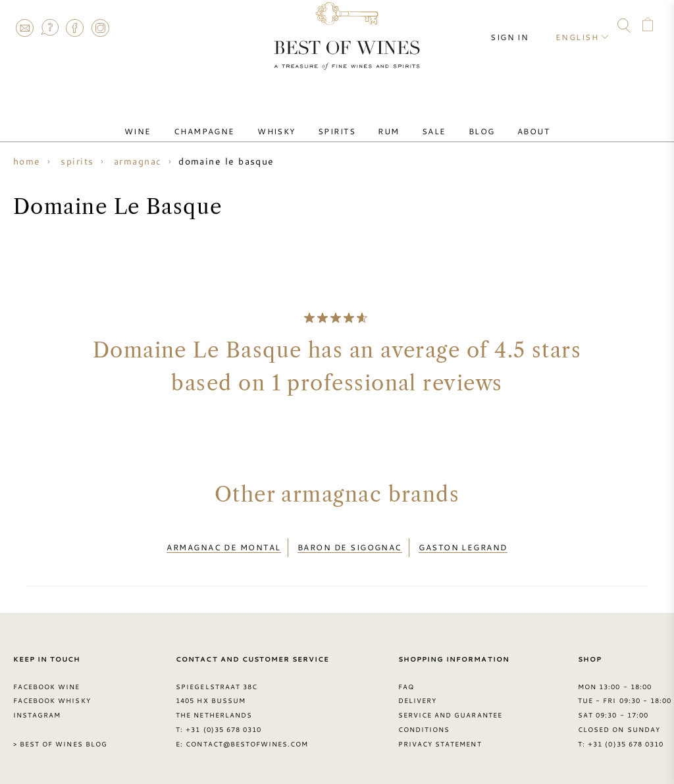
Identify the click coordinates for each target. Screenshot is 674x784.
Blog (458, 120)
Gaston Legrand (463, 544)
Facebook (75, 28)
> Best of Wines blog (60, 737)
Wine (170, 120)
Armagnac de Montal (223, 544)
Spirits (341, 120)
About (501, 120)
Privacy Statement (440, 737)
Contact (24, 28)
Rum (384, 120)
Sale (420, 120)
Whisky (290, 120)
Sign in (520, 26)
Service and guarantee (450, 708)
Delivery (417, 693)
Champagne (227, 120)
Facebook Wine (47, 679)
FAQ (49, 28)
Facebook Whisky (52, 693)
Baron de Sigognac (350, 544)
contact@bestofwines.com (247, 737)
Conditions (424, 722)
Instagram (100, 28)
